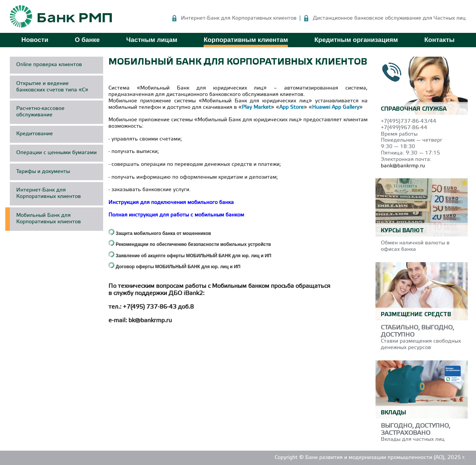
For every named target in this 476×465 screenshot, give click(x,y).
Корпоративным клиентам (246, 40)
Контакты (439, 40)
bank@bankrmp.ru (403, 166)
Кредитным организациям (356, 40)
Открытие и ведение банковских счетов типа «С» (52, 87)
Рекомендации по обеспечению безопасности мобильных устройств (193, 244)
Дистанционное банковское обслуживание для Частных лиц (389, 18)
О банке (87, 40)
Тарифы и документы (43, 172)
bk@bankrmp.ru (150, 321)
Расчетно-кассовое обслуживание (40, 112)
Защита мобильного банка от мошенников (163, 233)
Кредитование (35, 134)
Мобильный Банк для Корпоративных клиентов (49, 219)
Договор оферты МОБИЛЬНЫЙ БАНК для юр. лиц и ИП (178, 267)
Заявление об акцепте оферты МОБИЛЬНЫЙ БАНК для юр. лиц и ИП (193, 256)
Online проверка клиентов (49, 65)
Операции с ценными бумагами (56, 153)
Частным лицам (152, 40)
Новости (35, 40)
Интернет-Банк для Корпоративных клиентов (239, 18)
